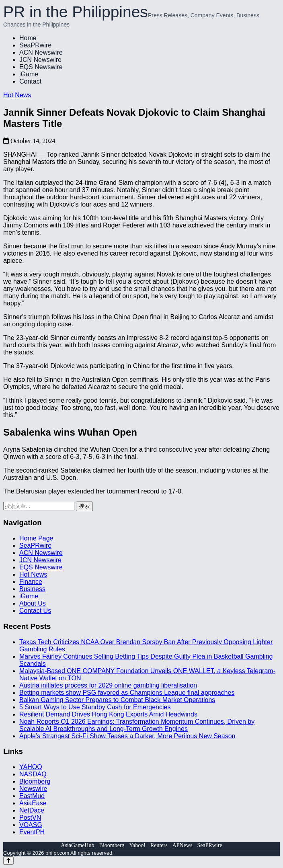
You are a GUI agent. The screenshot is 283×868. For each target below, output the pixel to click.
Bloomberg (35, 781)
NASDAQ (33, 774)
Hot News (17, 95)
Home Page (36, 538)
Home (28, 38)
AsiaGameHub (77, 845)
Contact (30, 81)
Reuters (159, 845)
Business (32, 589)
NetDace (32, 810)
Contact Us (35, 611)
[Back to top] (8, 861)
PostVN (30, 818)
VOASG (31, 825)
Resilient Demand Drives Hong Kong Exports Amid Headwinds (108, 714)
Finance (31, 582)
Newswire (33, 789)
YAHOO (31, 767)
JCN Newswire (40, 60)
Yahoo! (137, 845)
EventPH (32, 832)
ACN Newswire (41, 52)
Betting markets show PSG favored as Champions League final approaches (127, 693)
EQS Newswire (41, 67)
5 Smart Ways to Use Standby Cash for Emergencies (95, 707)
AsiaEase (33, 803)
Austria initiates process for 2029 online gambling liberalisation (108, 685)
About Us (33, 603)
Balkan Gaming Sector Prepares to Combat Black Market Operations (117, 700)
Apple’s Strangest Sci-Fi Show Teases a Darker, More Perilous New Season (127, 736)
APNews (183, 845)
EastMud (32, 796)
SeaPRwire (35, 45)
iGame (29, 74)
